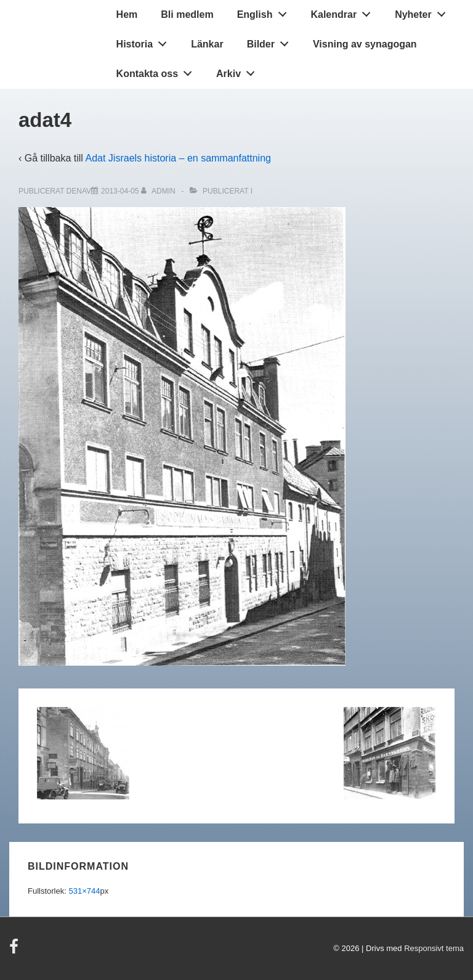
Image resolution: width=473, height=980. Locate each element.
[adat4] (120, 191)
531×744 (84, 891)
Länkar (207, 44)
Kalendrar (344, 12)
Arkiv (239, 71)
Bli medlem (187, 14)
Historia (145, 41)
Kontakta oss (158, 71)
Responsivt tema (434, 948)
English (265, 12)
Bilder (271, 41)
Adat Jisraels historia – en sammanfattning (178, 158)
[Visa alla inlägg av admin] (159, 191)
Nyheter (423, 12)
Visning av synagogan (365, 44)
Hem (127, 14)
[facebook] (15, 951)
